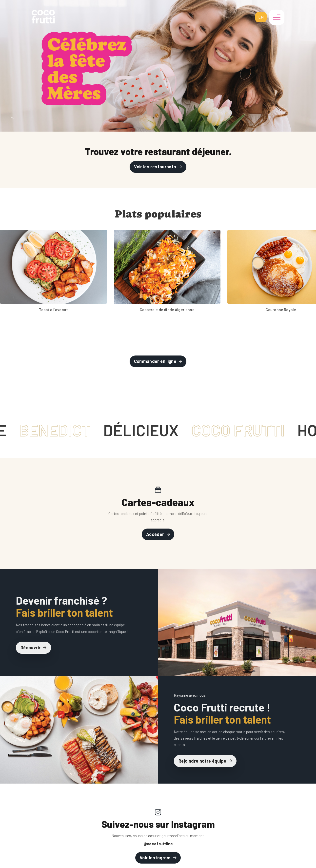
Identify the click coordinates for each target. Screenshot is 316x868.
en (261, 17)
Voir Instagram (155, 858)
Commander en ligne (155, 361)
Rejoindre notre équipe (202, 761)
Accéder (155, 534)
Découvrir (30, 648)
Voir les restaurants (155, 167)
